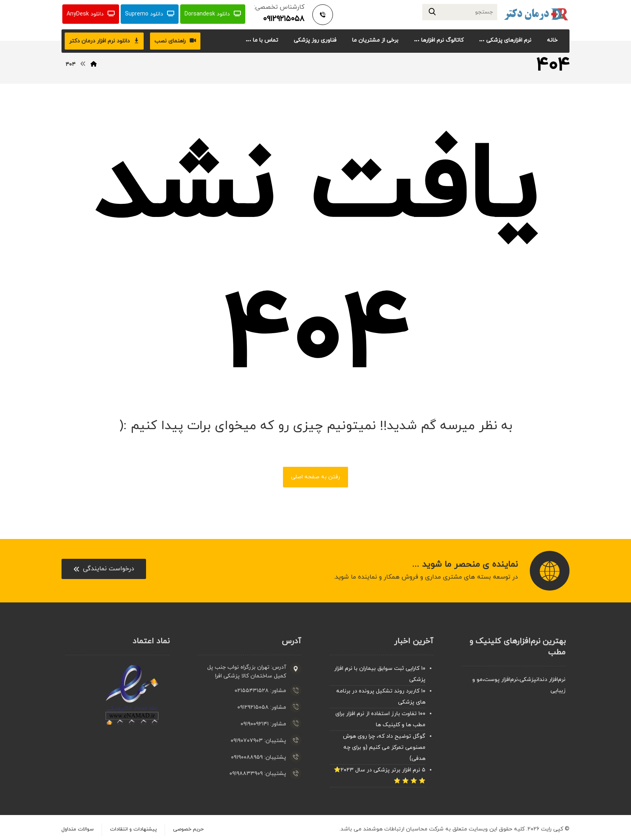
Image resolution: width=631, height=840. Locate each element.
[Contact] (104, 570)
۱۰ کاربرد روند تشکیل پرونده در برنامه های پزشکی (381, 697)
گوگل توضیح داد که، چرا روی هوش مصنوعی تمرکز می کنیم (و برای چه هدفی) (384, 748)
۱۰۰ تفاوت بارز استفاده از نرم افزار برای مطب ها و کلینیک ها (380, 720)
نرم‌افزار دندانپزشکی (543, 680)
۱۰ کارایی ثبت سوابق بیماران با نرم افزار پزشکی (380, 675)
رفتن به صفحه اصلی (315, 478)
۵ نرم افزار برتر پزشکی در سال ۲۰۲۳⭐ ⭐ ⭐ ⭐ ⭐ (380, 776)
